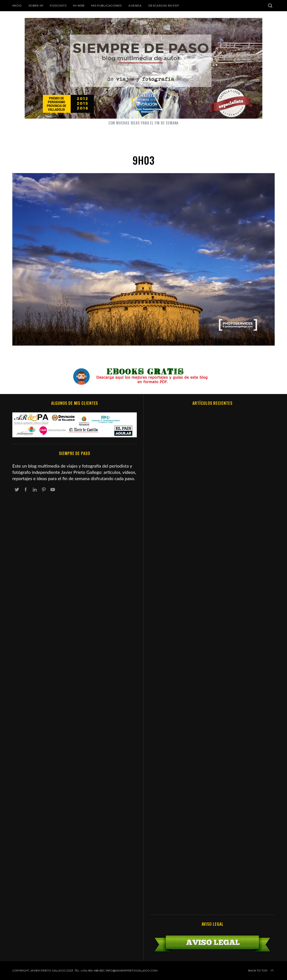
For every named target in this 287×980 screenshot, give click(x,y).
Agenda (135, 5)
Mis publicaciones (107, 5)
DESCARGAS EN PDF (164, 5)
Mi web (79, 5)
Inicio (17, 5)
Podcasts (58, 5)
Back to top (261, 971)
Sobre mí (36, 5)
